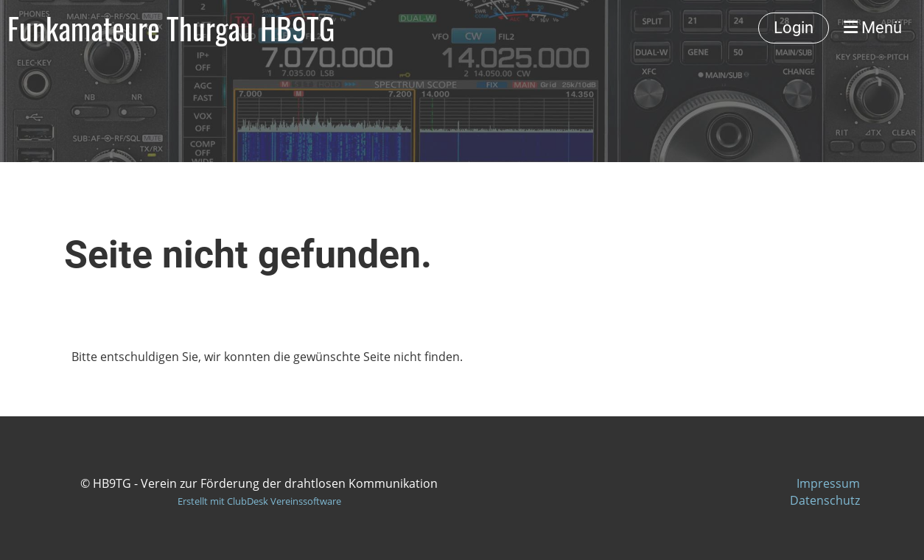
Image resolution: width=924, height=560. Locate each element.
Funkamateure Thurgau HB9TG (171, 28)
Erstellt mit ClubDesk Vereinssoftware (259, 501)
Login (794, 28)
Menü (873, 28)
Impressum (828, 483)
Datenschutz (825, 500)
